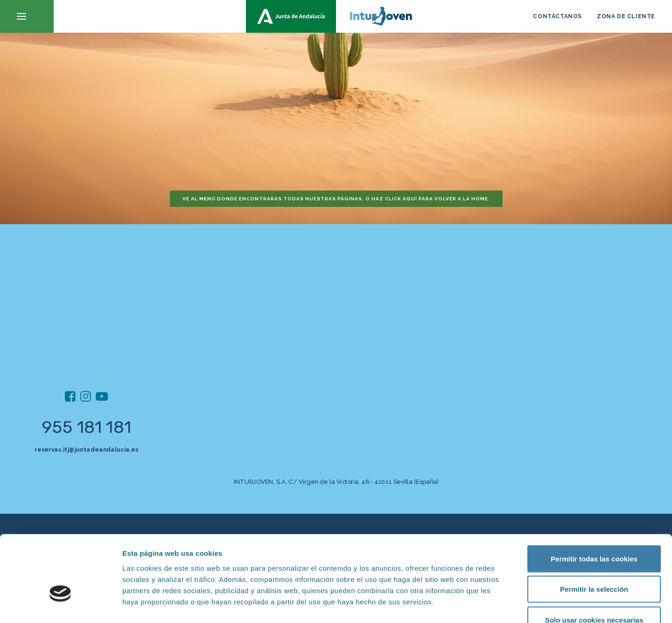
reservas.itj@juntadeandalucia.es (86, 450)
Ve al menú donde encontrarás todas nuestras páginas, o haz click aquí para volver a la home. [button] (336, 199)
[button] (27, 16)
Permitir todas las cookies (594, 500)
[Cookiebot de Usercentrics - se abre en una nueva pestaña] (60, 605)
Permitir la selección (594, 531)
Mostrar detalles (501, 605)
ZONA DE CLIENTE (626, 16)
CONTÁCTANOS (557, 16)
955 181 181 (87, 427)
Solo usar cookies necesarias (594, 562)
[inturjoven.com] (336, 16)
